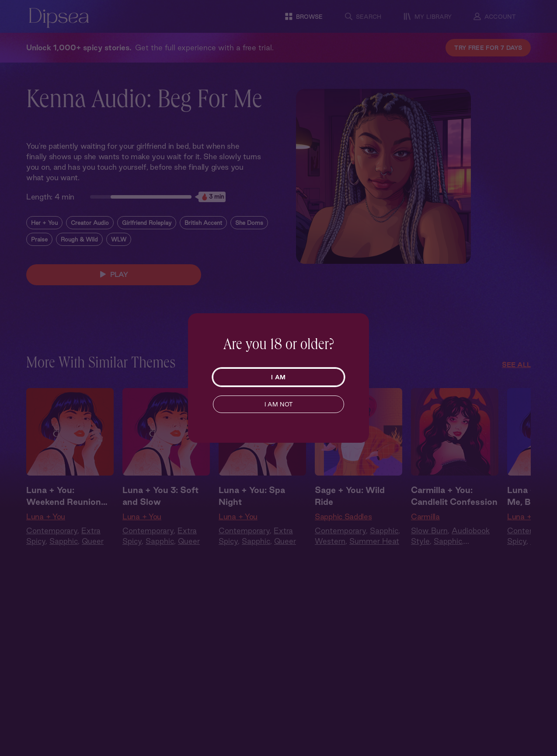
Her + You (44, 223)
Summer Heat (374, 541)
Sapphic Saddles (343, 516)
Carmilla (425, 516)
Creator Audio (90, 223)
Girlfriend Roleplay (147, 223)
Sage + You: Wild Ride (350, 496)
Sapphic (64, 541)
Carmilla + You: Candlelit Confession (454, 496)
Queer (93, 541)
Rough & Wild (79, 239)
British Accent (203, 223)
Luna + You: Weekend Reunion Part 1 (64, 497)
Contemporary (52, 530)
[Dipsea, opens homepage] (59, 19)
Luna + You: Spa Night (252, 496)
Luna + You (46, 516)
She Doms (249, 223)
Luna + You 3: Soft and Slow (160, 496)
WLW (119, 239)
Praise (39, 239)
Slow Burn (429, 530)
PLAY (114, 275)
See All (516, 365)
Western (330, 541)
